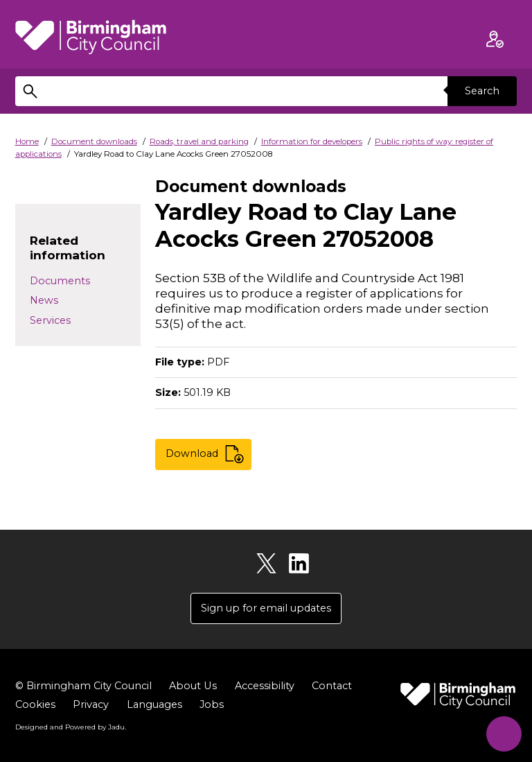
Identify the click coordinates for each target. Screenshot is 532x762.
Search (482, 91)
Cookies (35, 705)
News (44, 300)
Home (27, 141)
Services (50, 320)
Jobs (212, 705)
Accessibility (264, 686)
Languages (154, 705)
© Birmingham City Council (83, 686)
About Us (193, 686)
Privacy (91, 705)
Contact (331, 686)
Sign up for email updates (266, 608)
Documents (60, 281)
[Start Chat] (503, 733)
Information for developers (312, 141)
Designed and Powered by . (71, 727)
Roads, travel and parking (199, 141)
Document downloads (94, 141)
